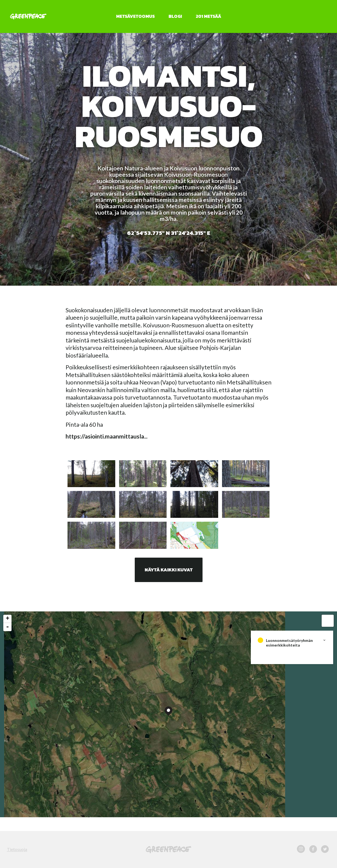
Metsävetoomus (135, 16)
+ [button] (8, 619)
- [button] (7, 627)
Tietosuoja (17, 849)
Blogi (175, 16)
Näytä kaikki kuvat (169, 570)
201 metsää (208, 16)
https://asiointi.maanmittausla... (106, 436)
